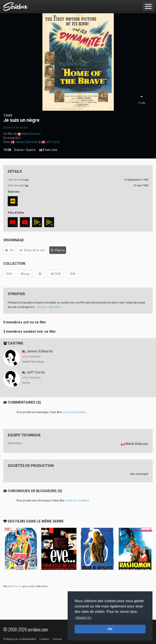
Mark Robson (31, 134)
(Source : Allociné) (49, 307)
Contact (57, 639)
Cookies (44, 639)
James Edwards (26, 142)
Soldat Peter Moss (33, 362)
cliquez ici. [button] (84, 618)
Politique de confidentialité (20, 639)
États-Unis (48, 150)
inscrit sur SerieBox (74, 412)
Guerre (31, 150)
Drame (19, 150)
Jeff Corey (53, 142)
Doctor (26, 383)
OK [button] (110, 629)
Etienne (17, 586)
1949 (8, 115)
